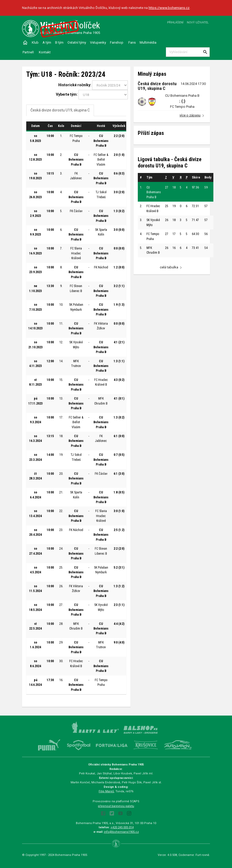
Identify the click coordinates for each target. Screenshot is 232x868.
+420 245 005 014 (122, 827)
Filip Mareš (106, 791)
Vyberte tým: (67, 94)
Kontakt (45, 52)
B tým (59, 42)
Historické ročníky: (75, 85)
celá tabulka (169, 267)
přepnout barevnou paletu (116, 806)
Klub (35, 42)
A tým (47, 42)
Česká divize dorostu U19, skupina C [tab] (60, 110)
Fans (132, 42)
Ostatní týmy (77, 42)
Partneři (28, 52)
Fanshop (117, 42)
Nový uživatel (198, 22)
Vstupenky (98, 42)
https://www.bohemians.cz (169, 8)
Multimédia (148, 42)
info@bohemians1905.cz (121, 832)
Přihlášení (175, 22)
